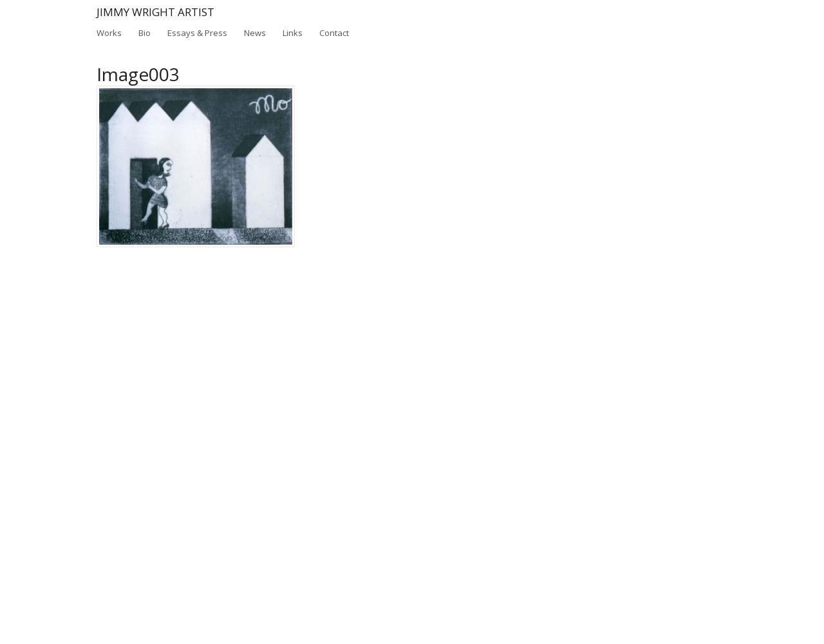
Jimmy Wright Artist (155, 12)
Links (293, 33)
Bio (145, 33)
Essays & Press (197, 32)
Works (109, 33)
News (255, 33)
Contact (334, 33)
